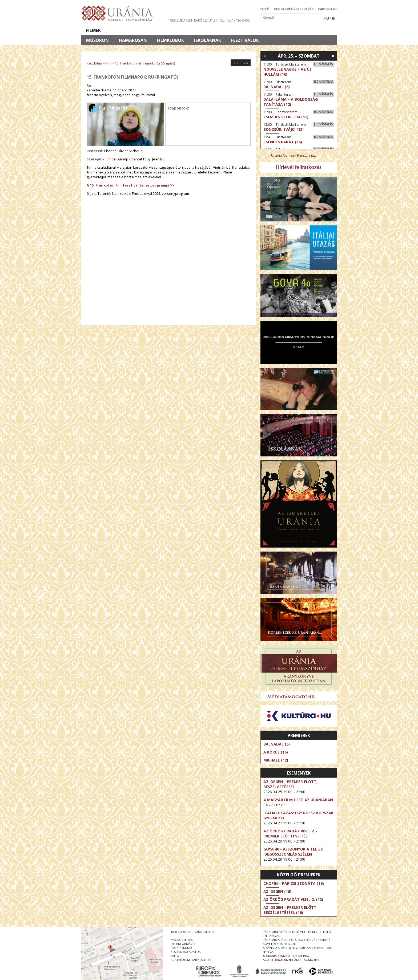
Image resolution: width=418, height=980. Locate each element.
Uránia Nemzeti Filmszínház (294, 155)
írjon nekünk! (181, 948)
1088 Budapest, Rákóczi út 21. (193, 20)
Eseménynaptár (265, 30)
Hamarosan (133, 40)
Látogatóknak (219, 30)
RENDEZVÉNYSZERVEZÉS (294, 9)
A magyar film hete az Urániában (298, 800)
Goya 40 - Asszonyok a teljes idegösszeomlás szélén (293, 852)
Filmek (93, 30)
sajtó (175, 956)
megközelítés (182, 940)
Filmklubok (170, 40)
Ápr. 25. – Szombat (299, 56)
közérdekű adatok (186, 952)
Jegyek (301, 30)
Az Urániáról (175, 30)
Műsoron (97, 40)
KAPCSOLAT (327, 9)
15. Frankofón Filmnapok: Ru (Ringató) (145, 63)
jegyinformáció (183, 944)
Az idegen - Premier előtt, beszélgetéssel (290, 784)
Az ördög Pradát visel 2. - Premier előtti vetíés (290, 833)
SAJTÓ (265, 9)
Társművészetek (130, 30)
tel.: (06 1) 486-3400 (234, 20)
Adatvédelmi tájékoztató (191, 960)
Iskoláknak (208, 40)
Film (108, 63)
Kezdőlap (94, 63)
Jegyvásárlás (323, 64)
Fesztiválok (245, 40)
